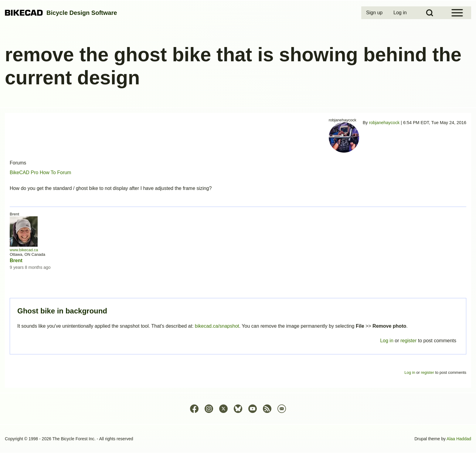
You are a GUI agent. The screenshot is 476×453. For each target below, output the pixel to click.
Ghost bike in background (62, 311)
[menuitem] (375, 13)
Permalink (238, 226)
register (408, 341)
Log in (387, 341)
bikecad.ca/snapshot (217, 326)
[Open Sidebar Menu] (457, 13)
